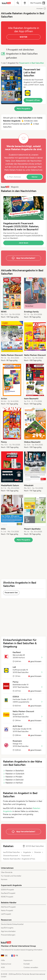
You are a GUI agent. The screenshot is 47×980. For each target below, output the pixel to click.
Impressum (28, 960)
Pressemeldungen (8, 935)
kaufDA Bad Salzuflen (12, 852)
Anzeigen (41, 8)
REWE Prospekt (7, 897)
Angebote (27, 852)
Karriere (4, 879)
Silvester (38, 852)
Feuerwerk (26, 856)
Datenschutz (37, 170)
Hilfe (3, 960)
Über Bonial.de (7, 872)
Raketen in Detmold (13, 780)
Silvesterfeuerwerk (11, 856)
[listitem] (12, 298)
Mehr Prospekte (23, 109)
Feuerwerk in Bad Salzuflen (32, 63)
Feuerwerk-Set (11, 593)
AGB (3, 967)
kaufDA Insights (7, 928)
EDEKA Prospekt (7, 890)
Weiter (35, 177)
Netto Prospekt (7, 910)
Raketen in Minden (13, 777)
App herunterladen (8, 931)
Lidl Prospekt (6, 914)
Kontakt (27, 964)
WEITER (23, 37)
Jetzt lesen (24, 243)
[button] (23, 85)
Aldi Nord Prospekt (8, 907)
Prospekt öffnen (33, 100)
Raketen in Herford (13, 783)
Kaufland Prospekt (8, 893)
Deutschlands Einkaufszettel (12, 924)
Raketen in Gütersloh (14, 774)
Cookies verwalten (31, 967)
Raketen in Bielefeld (13, 771)
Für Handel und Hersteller (11, 876)
